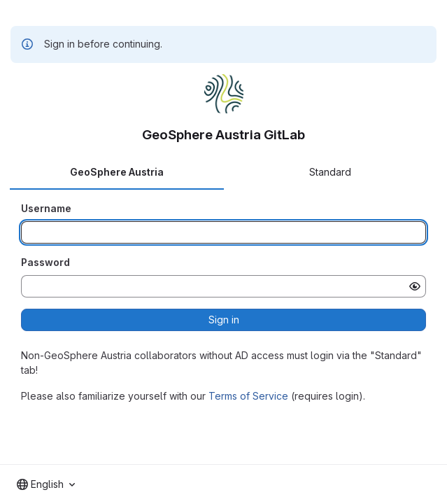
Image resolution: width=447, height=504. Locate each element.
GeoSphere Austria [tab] (117, 172)
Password (45, 262)
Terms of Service (248, 396)
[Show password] (415, 286)
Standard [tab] (330, 172)
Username (46, 208)
